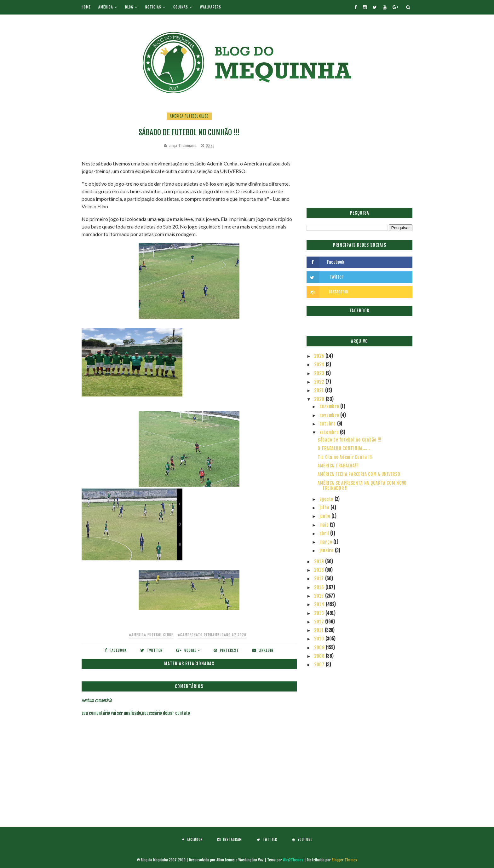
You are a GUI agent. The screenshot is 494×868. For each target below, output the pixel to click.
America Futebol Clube (189, 116)
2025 (320, 356)
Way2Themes (293, 860)
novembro (330, 415)
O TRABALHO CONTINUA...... (344, 448)
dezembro (330, 406)
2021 (320, 390)
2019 (320, 561)
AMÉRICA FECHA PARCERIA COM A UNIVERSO (359, 474)
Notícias (153, 7)
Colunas (181, 7)
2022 (320, 382)
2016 (320, 587)
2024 (320, 365)
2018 (320, 570)
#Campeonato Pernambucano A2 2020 (212, 635)
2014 (320, 604)
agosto (327, 499)
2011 (319, 630)
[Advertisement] (359, 156)
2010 (320, 639)
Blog (129, 7)
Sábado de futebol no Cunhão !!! (350, 440)
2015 (320, 596)
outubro (328, 424)
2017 (320, 579)
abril (325, 533)
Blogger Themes (345, 860)
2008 (320, 656)
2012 (320, 622)
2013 (320, 613)
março (327, 542)
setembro (330, 432)
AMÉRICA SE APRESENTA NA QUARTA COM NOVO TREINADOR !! (362, 486)
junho (326, 516)
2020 (320, 399)
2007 (320, 665)
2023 (320, 373)
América (106, 7)
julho (325, 508)
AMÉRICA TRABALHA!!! (338, 466)
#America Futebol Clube (151, 635)
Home (86, 7)
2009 (320, 648)
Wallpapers (211, 7)
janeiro (327, 550)
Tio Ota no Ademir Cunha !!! (345, 457)
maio (325, 525)
